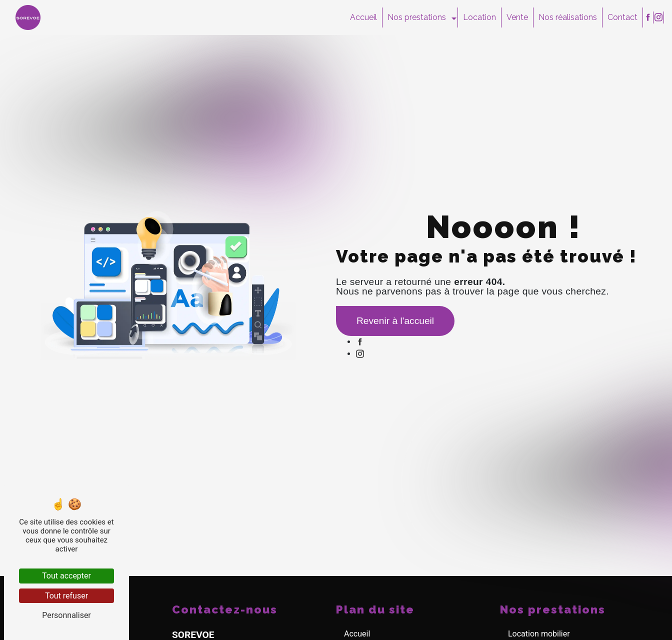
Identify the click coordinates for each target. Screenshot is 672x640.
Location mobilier (539, 634)
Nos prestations (417, 17)
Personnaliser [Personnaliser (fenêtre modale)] (66, 615)
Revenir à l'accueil (395, 321)
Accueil (363, 17)
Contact (622, 17)
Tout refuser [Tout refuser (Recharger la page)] (66, 596)
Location (479, 17)
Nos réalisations (568, 17)
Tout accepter (66, 576)
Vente (517, 17)
